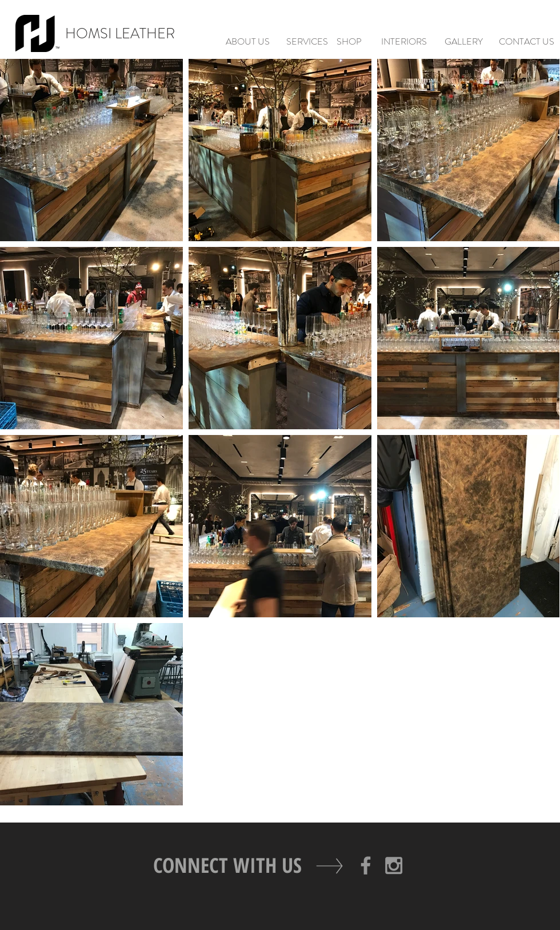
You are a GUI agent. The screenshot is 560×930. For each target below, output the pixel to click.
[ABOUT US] (247, 42)
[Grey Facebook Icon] (366, 865)
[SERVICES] (307, 42)
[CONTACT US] (526, 42)
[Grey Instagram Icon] (394, 865)
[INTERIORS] (404, 42)
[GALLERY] (463, 42)
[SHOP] (349, 42)
